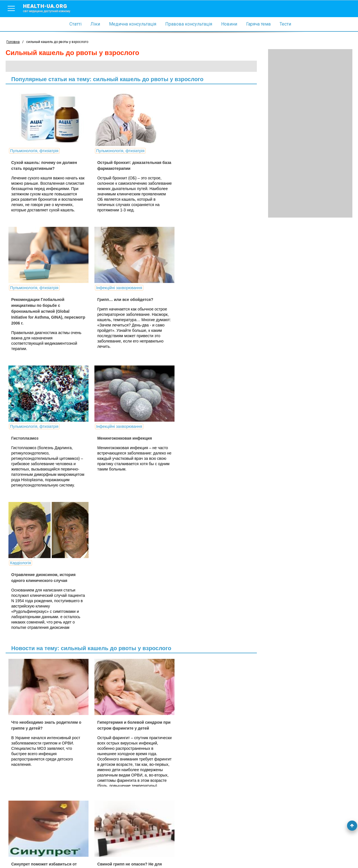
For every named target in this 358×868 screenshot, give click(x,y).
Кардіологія (21, 434)
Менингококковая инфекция (204, 304)
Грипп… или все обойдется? (39, 304)
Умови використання (25, 855)
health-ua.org (51, 8)
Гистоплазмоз (107, 304)
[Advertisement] (310, 133)
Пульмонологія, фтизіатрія (34, 151)
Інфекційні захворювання (33, 293)
